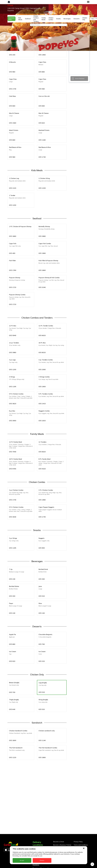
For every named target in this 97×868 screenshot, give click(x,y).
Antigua (35, 834)
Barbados (36, 840)
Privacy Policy (78, 823)
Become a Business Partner (62, 827)
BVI (34, 837)
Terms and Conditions (81, 827)
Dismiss (42, 860)
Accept (22, 860)
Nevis (35, 866)
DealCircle (36, 843)
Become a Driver (59, 823)
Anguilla (36, 830)
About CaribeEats (79, 830)
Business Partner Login (61, 830)
